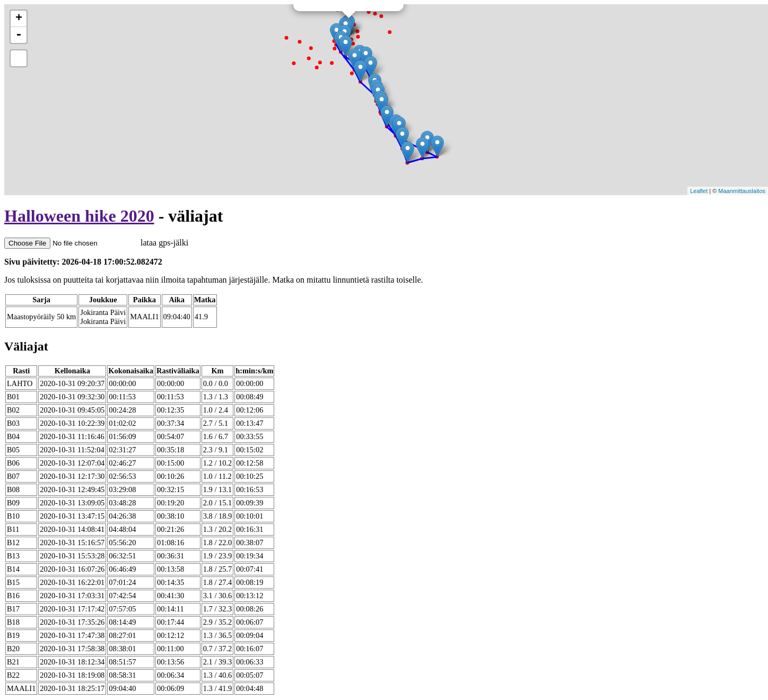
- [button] (19, 35)
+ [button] (19, 19)
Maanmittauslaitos (742, 191)
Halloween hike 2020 (79, 216)
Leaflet (699, 191)
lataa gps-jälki (96, 243)
